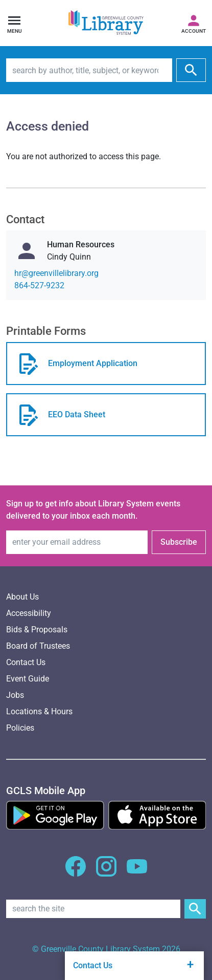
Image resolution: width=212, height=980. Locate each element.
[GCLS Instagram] (106, 872)
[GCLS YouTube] (137, 872)
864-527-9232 (39, 285)
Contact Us (26, 662)
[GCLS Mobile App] (46, 791)
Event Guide (28, 679)
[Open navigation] (14, 23)
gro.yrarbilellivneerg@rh (56, 273)
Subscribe (179, 542)
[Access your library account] (194, 23)
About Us (22, 597)
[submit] (191, 70)
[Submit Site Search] (195, 909)
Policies (20, 728)
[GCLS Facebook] (76, 872)
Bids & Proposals (37, 630)
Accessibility (29, 613)
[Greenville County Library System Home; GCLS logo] (106, 23)
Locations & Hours (39, 711)
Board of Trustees (38, 646)
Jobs (15, 695)
